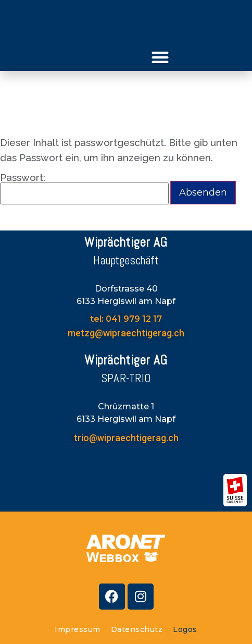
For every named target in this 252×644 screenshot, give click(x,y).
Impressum (78, 629)
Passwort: (84, 189)
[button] (161, 57)
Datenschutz (137, 629)
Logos (185, 629)
